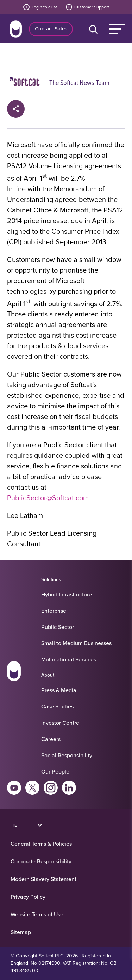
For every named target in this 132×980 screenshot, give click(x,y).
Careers (51, 739)
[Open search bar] (95, 29)
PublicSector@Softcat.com (48, 498)
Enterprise (54, 611)
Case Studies (57, 706)
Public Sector (58, 627)
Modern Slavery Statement (43, 879)
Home (16, 29)
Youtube (14, 788)
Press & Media (59, 690)
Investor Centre (60, 723)
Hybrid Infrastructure (67, 594)
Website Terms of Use (37, 914)
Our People (55, 771)
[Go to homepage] (14, 673)
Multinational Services (69, 659)
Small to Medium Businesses (76, 643)
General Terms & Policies (41, 844)
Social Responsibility (67, 755)
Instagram (51, 788)
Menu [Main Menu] (117, 29)
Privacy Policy (28, 897)
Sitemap (21, 932)
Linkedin (69, 788)
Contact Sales (51, 28)
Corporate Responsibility (41, 861)
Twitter (32, 788)
